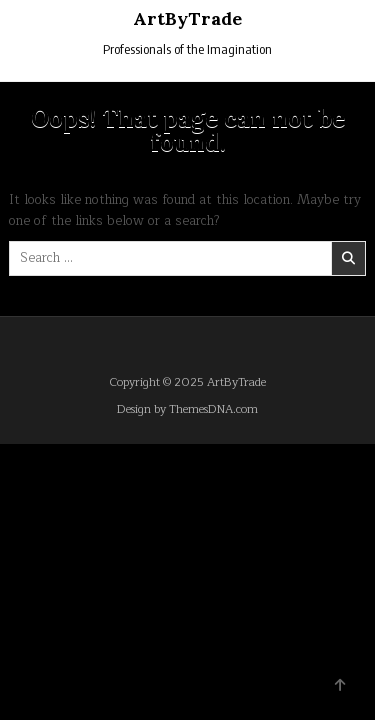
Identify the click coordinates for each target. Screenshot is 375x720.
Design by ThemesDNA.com (187, 409)
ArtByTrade (187, 18)
